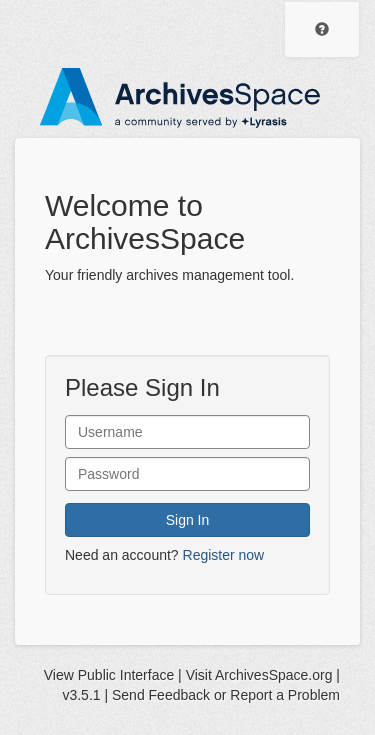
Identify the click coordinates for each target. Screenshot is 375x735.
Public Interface (126, 675)
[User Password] (187, 474)
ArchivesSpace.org (274, 675)
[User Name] (187, 432)
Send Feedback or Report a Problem (226, 695)
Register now (224, 555)
